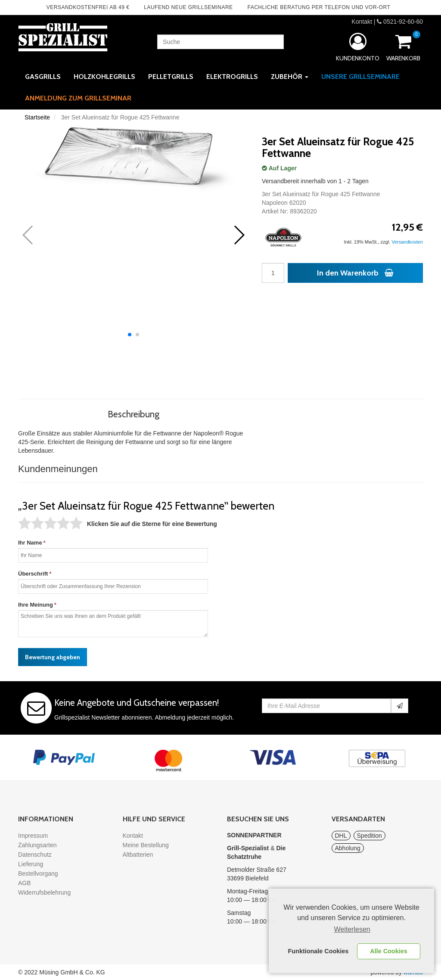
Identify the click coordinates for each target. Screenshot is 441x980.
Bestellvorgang (38, 874)
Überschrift (33, 574)
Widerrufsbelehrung (44, 892)
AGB (25, 883)
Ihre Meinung (36, 605)
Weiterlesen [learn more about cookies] (352, 929)
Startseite (37, 117)
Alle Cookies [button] (388, 951)
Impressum (33, 836)
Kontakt (362, 22)
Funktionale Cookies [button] (318, 951)
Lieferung (31, 864)
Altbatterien (138, 855)
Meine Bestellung (146, 845)
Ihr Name (30, 543)
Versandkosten (407, 242)
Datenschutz (35, 855)
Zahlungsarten (37, 845)
